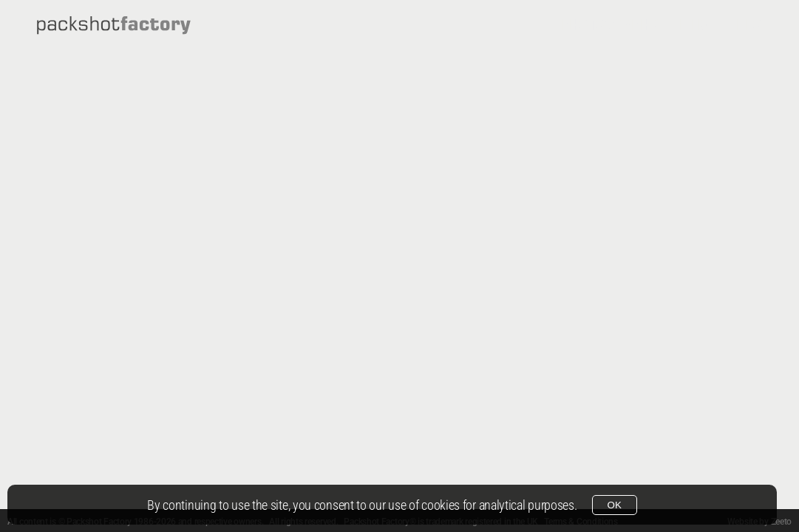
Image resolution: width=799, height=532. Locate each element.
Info (747, 25)
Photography (609, 25)
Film (694, 25)
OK (615, 505)
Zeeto (782, 522)
